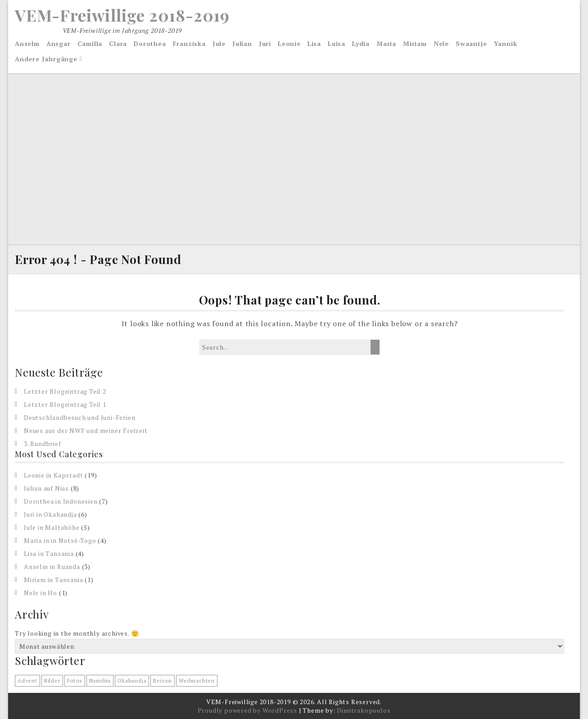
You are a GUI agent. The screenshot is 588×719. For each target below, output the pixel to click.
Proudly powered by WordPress (247, 710)
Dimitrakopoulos (364, 710)
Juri (265, 43)
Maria (386, 43)
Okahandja (132, 680)
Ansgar (59, 43)
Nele (441, 43)
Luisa (337, 43)
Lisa (314, 43)
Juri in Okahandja (50, 514)
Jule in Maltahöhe (52, 527)
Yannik (506, 43)
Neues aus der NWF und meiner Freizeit (86, 430)
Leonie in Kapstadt (53, 475)
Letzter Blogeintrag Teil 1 (65, 404)
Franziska (189, 43)
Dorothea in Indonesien (61, 501)
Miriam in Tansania (53, 580)
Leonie (289, 43)
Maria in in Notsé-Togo (60, 540)
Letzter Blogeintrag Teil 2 (65, 391)
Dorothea (150, 43)
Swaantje (471, 43)
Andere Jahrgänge (46, 59)
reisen (163, 680)
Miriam (415, 43)
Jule (219, 43)
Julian (242, 43)
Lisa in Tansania (49, 553)
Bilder (52, 680)
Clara (118, 43)
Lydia (361, 43)
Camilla (90, 43)
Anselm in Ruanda (52, 567)
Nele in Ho (41, 593)
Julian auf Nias (46, 488)
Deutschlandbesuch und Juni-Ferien (79, 417)
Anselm (27, 43)
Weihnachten (197, 680)
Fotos (75, 680)
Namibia (100, 680)
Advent (27, 680)
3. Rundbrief (43, 444)
